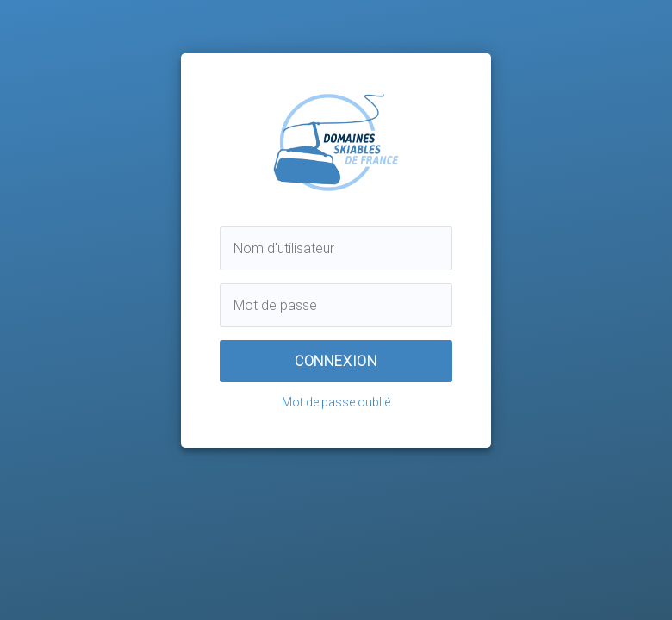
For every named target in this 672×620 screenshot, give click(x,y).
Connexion (336, 361)
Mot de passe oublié (336, 402)
